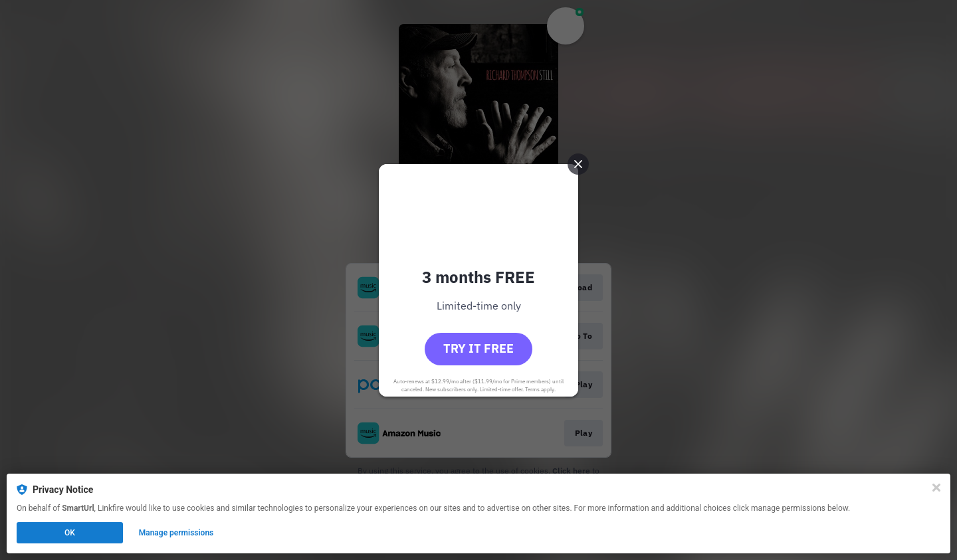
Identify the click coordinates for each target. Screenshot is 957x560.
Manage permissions (176, 533)
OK (70, 533)
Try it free (478, 348)
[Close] (936, 488)
